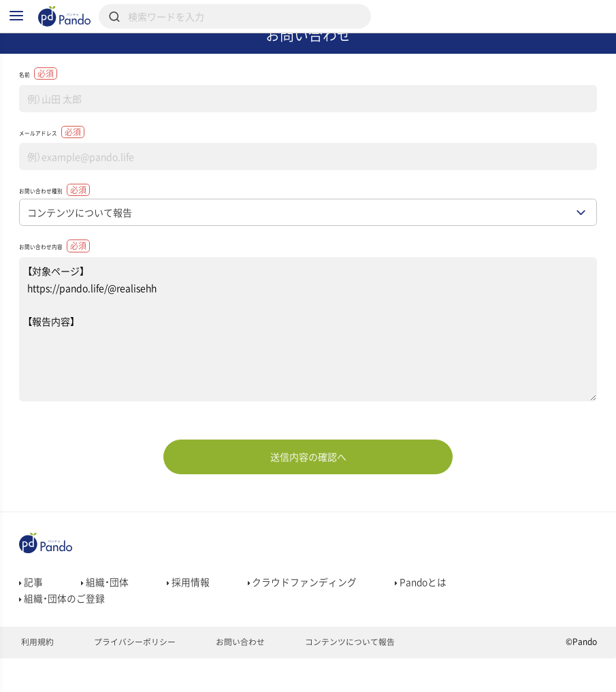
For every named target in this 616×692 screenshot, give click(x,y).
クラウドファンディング (303, 627)
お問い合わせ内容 (77, 286)
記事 (31, 627)
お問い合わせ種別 (77, 224)
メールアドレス (71, 159)
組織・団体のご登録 (62, 646)
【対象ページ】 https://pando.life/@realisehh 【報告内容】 (308, 374)
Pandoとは (422, 627)
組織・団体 (105, 627)
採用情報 (188, 627)
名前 (44, 94)
